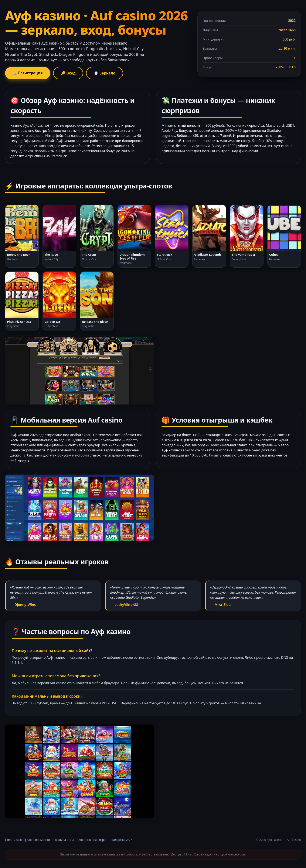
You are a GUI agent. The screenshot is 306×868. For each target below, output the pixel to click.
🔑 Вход (68, 73)
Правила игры (64, 840)
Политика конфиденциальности (28, 840)
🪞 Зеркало (104, 73)
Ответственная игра (92, 840)
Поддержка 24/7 (121, 840)
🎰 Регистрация (28, 73)
